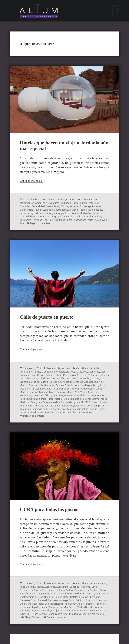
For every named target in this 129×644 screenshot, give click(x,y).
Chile (35, 379)
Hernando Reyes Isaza (63, 200)
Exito (92, 594)
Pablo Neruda (43, 611)
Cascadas (25, 207)
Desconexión (82, 590)
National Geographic (51, 217)
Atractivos (82, 372)
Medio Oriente (88, 214)
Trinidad (73, 614)
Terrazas (37, 220)
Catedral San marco (65, 375)
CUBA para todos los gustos (49, 510)
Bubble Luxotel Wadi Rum (86, 203)
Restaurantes (55, 614)
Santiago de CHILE (42, 409)
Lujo (32, 214)
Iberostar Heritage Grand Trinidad (66, 601)
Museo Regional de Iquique (79, 396)
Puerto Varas (27, 406)
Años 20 (24, 587)
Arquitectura (63, 372)
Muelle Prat (73, 392)
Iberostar (94, 597)
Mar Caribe (70, 607)
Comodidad (38, 207)
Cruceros (25, 382)
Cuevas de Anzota (59, 382)
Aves (103, 372)
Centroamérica (50, 590)
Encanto (96, 207)
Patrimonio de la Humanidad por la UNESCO (67, 402)
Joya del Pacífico (28, 389)
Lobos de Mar (71, 389)
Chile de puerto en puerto (47, 317)
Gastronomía (61, 210)
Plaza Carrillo (40, 614)
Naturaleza (70, 217)
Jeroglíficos (99, 385)
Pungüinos (67, 406)
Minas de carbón (29, 392)
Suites (98, 217)
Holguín (58, 597)
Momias (44, 392)
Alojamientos (27, 203)
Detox (103, 590)
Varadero (84, 614)
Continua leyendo (30, 181)
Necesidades (27, 611)
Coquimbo (85, 379)
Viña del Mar (78, 413)
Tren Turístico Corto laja (58, 413)
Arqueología (48, 372)
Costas (95, 379)
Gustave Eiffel (63, 385)
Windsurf (36, 618)
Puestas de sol (53, 406)
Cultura (64, 207)
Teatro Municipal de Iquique (82, 409)
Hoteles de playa (79, 597)
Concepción (58, 379)
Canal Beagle (38, 375)
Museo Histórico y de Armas (48, 396)
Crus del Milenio (40, 382)
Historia (74, 210)
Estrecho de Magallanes (83, 382)
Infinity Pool (71, 604)
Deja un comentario (41, 224)
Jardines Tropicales (95, 604)
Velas (90, 220)
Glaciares (49, 385)
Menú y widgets (118, 16)
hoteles (98, 210)
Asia (45, 203)
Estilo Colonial (58, 594)
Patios (90, 217)
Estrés (70, 594)
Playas (95, 402)
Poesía (103, 402)
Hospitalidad (86, 210)
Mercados (97, 389)
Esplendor (44, 594)
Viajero (100, 614)
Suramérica (60, 409)
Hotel (66, 597)
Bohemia (25, 375)
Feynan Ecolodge (44, 210)
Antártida (25, 372)
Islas (81, 604)
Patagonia (36, 402)
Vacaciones (80, 220)
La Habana (25, 607)
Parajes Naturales (61, 611)
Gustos (39, 597)
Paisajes (81, 217)
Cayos (37, 590)
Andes (97, 368)
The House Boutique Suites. (58, 220)
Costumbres (53, 207)
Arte (73, 372)
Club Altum (87, 200)
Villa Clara (25, 618)
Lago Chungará (47, 389)
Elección (24, 594)
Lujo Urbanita (40, 607)
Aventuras (54, 203)
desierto (74, 207)
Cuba (62, 590)
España (34, 594)
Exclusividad (81, 594)
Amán (38, 203)
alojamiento (100, 584)
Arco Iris (36, 372)
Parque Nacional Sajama (86, 399)
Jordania (24, 214)
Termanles (26, 220)
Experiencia (102, 594)
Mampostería (55, 607)
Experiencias (27, 210)
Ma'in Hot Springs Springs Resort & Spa (57, 214)
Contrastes (72, 379)
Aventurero (62, 587)
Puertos (39, 406)
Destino (94, 590)
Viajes (98, 220)
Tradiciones (37, 413)
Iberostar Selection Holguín (49, 604)
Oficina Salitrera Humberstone (46, 399)
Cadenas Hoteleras (80, 587)
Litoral (59, 389)
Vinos (89, 413)
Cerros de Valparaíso (89, 375)
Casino (50, 375)
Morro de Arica (57, 392)
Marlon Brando (85, 607)
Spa (65, 614)
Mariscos (85, 389)
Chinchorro (45, 379)
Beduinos (66, 203)
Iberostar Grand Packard (33, 601)
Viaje (93, 614)
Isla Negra (86, 385)
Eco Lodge (85, 207)
